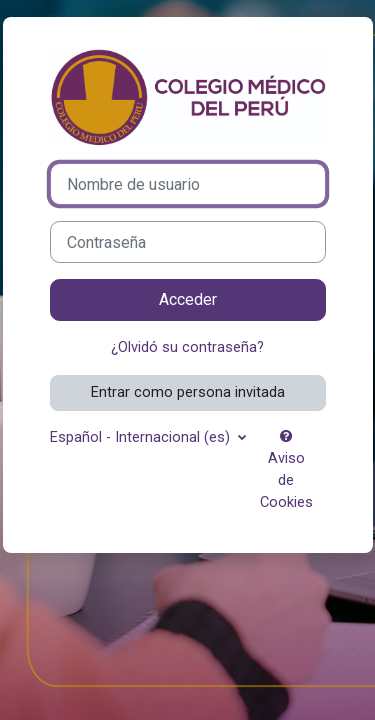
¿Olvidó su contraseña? (187, 347)
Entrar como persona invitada (188, 392)
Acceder (188, 299)
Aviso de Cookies (286, 470)
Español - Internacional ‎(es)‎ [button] (142, 437)
